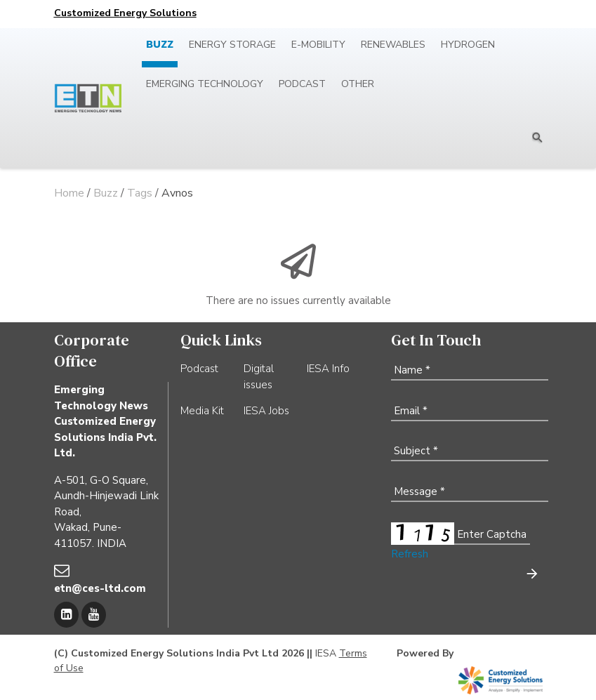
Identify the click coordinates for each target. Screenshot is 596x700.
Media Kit (202, 411)
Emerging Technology (205, 84)
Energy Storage (232, 45)
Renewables (393, 45)
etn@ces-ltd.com (100, 588)
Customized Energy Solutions (125, 13)
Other (358, 84)
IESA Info (328, 369)
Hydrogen (468, 45)
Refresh (410, 554)
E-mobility (318, 45)
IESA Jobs (266, 411)
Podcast (302, 84)
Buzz (160, 45)
